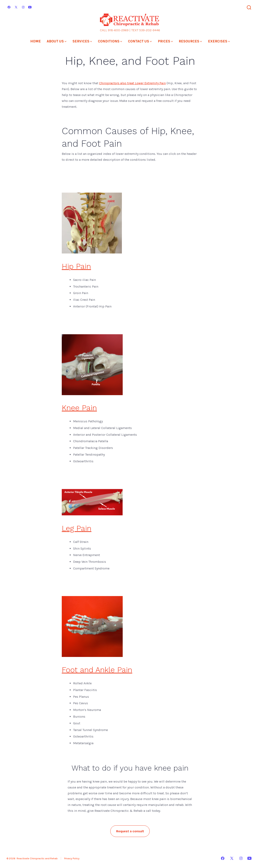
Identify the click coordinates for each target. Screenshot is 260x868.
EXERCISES (219, 41)
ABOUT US (57, 41)
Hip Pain (76, 266)
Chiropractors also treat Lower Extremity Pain (132, 83)
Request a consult (130, 831)
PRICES (165, 41)
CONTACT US (140, 41)
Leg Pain (77, 528)
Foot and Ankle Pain (97, 670)
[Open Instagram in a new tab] (23, 7)
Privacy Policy (72, 858)
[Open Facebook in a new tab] (9, 7)
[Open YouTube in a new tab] (30, 7)
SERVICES (82, 41)
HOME (36, 41)
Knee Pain (79, 408)
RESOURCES (190, 41)
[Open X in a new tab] (16, 7)
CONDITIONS (110, 41)
